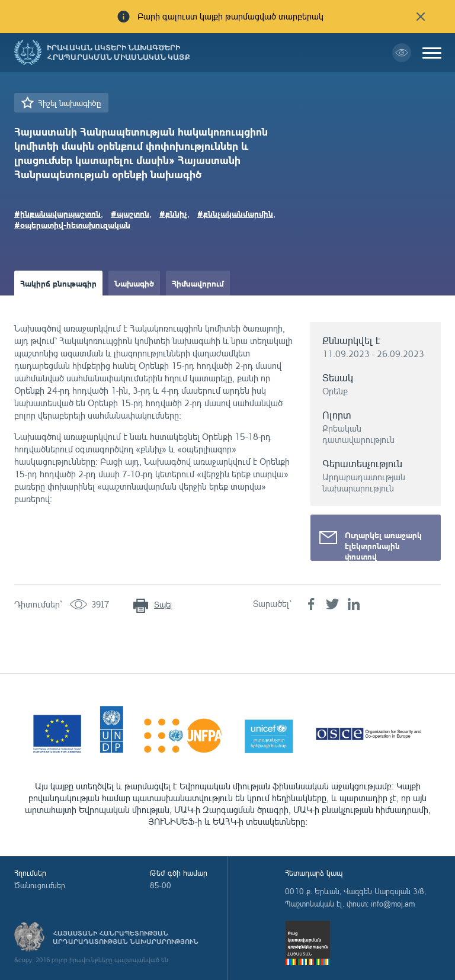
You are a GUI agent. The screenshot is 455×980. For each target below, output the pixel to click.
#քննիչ (173, 213)
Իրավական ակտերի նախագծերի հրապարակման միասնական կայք (118, 53)
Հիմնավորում (198, 283)
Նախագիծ (134, 283)
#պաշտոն (130, 213)
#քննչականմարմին (235, 213)
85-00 (161, 885)
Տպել (163, 604)
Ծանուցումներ (40, 885)
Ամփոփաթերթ (48, 308)
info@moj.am (393, 904)
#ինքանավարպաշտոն (57, 213)
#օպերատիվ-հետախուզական (72, 224)
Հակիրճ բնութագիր (58, 283)
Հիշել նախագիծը (69, 103)
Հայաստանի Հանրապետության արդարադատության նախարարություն (126, 937)
